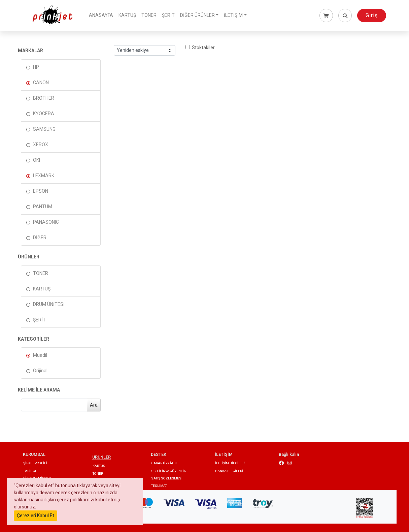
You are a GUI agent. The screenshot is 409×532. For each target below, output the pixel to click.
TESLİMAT (159, 486)
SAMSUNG (44, 129)
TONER (149, 15)
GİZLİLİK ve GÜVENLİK (168, 471)
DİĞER (40, 238)
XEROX (41, 145)
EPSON (41, 191)
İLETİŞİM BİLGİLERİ (230, 463)
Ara (94, 405)
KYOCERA (44, 114)
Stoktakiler (200, 48)
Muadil (40, 355)
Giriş (372, 15)
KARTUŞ (127, 15)
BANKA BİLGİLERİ (229, 471)
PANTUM (43, 207)
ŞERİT (168, 15)
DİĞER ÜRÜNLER (197, 15)
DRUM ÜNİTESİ (49, 304)
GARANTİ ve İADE (164, 463)
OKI (37, 160)
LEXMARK (44, 176)
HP (36, 67)
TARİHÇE (30, 471)
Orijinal (40, 371)
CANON (41, 83)
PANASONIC (46, 222)
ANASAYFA (101, 15)
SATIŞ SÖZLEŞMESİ (167, 478)
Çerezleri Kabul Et (36, 515)
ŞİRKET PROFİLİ (35, 463)
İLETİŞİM (233, 15)
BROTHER (44, 98)
